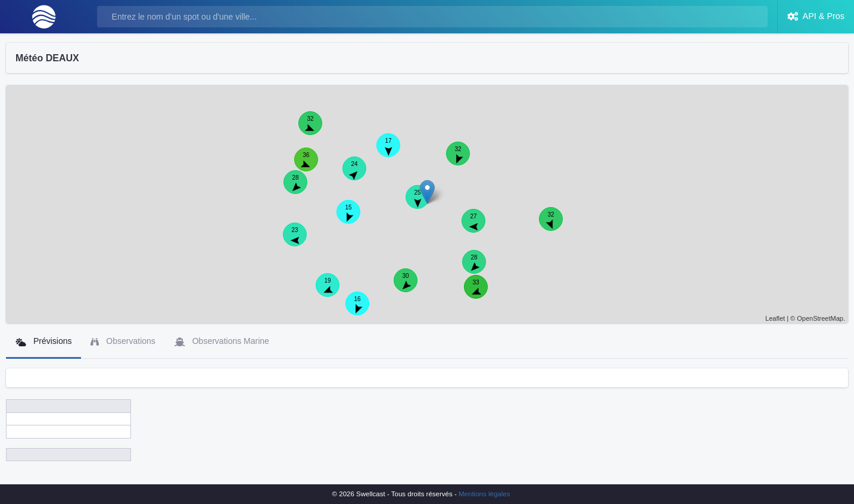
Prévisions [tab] (43, 341)
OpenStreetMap (820, 318)
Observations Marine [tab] (222, 341)
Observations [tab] (123, 341)
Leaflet (775, 318)
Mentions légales (484, 494)
